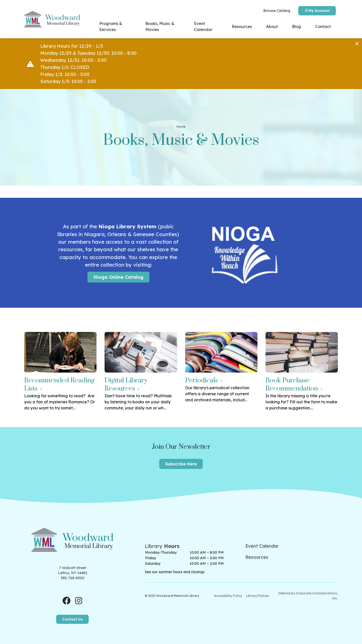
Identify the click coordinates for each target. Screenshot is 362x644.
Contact (323, 26)
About (272, 26)
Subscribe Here (181, 464)
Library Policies (258, 596)
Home (181, 127)
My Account (317, 10)
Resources (242, 26)
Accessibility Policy (228, 596)
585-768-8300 (73, 578)
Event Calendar (203, 26)
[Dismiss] (357, 44)
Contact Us (72, 619)
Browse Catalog (277, 11)
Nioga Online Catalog (118, 277)
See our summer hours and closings (175, 572)
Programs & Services (111, 26)
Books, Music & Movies (160, 26)
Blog (297, 26)
